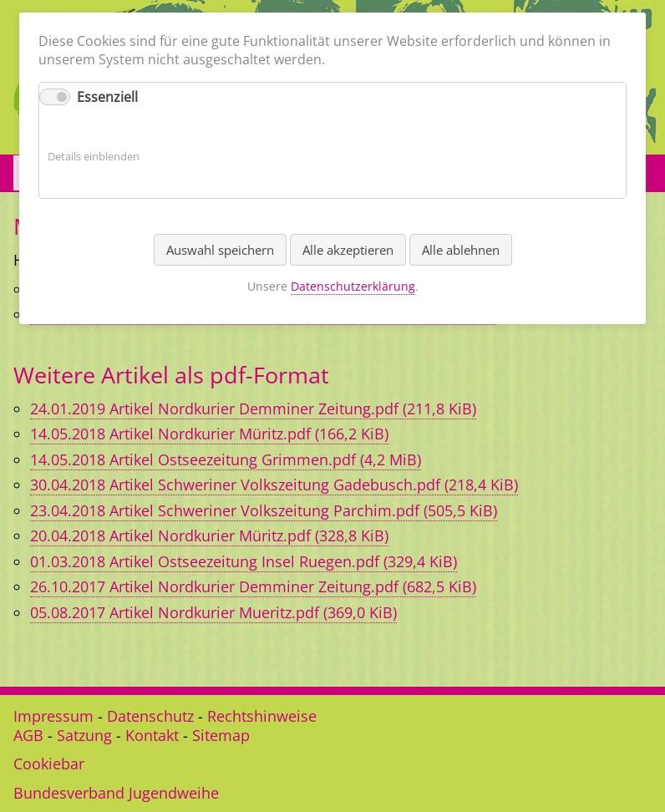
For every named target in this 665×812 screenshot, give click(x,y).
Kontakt (152, 735)
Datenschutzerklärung (353, 286)
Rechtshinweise (262, 716)
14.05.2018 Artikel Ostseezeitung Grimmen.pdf (226, 459)
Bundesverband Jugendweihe (116, 793)
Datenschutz (150, 716)
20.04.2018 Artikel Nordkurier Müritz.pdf (209, 535)
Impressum (53, 716)
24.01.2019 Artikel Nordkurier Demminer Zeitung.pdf (253, 409)
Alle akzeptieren (348, 250)
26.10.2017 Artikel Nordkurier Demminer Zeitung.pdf (253, 586)
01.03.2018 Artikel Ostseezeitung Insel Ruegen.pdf (244, 561)
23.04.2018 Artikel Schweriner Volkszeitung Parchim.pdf (264, 510)
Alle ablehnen (461, 250)
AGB (28, 735)
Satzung (84, 735)
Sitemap (221, 735)
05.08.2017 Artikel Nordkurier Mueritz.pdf (213, 612)
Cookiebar (49, 764)
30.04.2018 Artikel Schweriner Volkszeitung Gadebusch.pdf (274, 485)
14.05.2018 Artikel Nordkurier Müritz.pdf (209, 434)
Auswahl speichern (220, 250)
